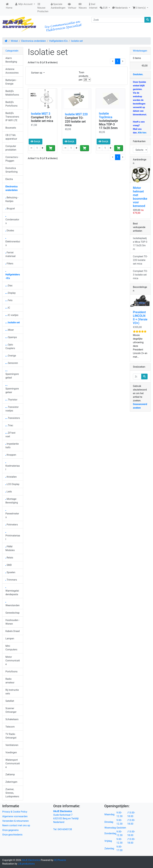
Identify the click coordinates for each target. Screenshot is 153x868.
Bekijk (35, 141)
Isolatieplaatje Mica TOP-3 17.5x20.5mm (108, 124)
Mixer (10, 330)
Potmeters (12, 525)
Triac (9, 425)
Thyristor (11, 400)
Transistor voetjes (12, 409)
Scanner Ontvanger (11, 710)
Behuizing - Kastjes (12, 199)
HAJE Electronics (31, 860)
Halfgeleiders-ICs (58, 41)
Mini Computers (11, 648)
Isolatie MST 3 (41, 114)
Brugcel (10, 209)
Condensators (12, 220)
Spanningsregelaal (12, 375)
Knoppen (11, 455)
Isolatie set (77, 41)
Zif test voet (10, 435)
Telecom (10, 727)
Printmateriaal (13, 536)
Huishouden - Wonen (13, 622)
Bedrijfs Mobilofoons (12, 93)
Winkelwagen (140, 51)
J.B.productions (26, 864)
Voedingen (11, 752)
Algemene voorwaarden (15, 816)
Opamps (11, 337)
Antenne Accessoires (12, 71)
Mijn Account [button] (24, 4)
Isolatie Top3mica (106, 115)
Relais (9, 558)
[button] (105, 8)
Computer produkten (11, 148)
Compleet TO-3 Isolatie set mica (42, 119)
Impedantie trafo (12, 446)
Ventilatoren (12, 745)
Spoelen (10, 572)
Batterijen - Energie (11, 82)
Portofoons (11, 672)
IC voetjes (12, 315)
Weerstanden (13, 604)
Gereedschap (13, 613)
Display (11, 293)
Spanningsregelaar (12, 390)
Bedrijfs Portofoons (11, 104)
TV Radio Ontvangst (11, 736)
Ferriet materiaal (10, 254)
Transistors (13, 418)
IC (8, 308)
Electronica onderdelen (34, 41)
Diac (9, 286)
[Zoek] (118, 20)
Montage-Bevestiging (12, 501)
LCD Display (12, 484)
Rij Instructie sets (12, 692)
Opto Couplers (10, 346)
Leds (9, 492)
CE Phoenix (60, 860)
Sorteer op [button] (37, 73)
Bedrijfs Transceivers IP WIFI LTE (12, 117)
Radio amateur (10, 681)
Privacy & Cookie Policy (15, 812)
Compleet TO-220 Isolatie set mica (75, 121)
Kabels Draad (13, 631)
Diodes (10, 231)
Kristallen (11, 477)
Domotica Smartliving (12, 170)
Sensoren (12, 363)
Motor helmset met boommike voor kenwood (140, 197)
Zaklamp (10, 774)
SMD (9, 565)
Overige (11, 356)
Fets (9, 300)
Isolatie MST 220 (76, 114)
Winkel (14, 41)
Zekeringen (11, 782)
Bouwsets (11, 128)
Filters (9, 264)
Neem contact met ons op (16, 825)
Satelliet (10, 701)
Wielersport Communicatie (13, 763)
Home (9, 6)
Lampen (10, 639)
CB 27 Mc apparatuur (11, 137)
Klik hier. (142, 133)
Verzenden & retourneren (15, 821)
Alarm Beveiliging (11, 60)
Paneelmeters (12, 514)
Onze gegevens (10, 830)
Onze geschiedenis (12, 835)
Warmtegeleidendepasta (12, 592)
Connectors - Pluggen (12, 159)
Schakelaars (12, 719)
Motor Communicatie (13, 661)
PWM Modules (10, 548)
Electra (9, 179)
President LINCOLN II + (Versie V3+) (140, 318)
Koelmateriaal (13, 467)
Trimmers (11, 580)
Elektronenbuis (13, 242)
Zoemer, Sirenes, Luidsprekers (12, 793)
